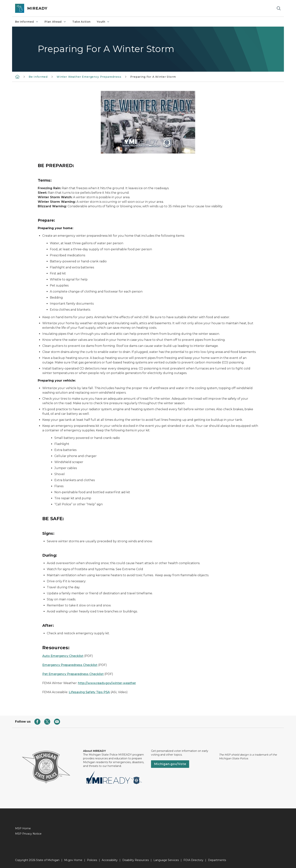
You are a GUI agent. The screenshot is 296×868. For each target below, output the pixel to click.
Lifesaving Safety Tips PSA (89, 692)
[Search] (279, 8)
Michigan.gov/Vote (170, 764)
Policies (92, 860)
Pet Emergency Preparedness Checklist (73, 674)
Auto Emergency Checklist (63, 656)
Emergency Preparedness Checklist (70, 665)
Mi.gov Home (73, 860)
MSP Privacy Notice (28, 834)
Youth (103, 22)
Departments (217, 860)
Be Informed (27, 22)
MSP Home (23, 828)
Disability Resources (136, 860)
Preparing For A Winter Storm (153, 77)
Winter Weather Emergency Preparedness (89, 77)
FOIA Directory (193, 860)
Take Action (81, 22)
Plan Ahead (55, 22)
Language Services (166, 860)
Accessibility (110, 860)
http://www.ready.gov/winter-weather (107, 683)
